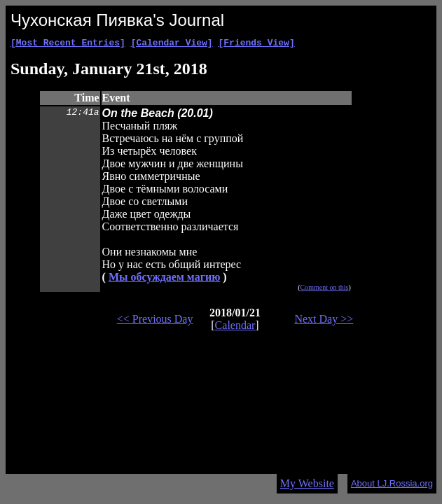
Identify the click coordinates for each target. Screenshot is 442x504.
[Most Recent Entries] (68, 44)
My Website (307, 483)
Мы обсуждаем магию (164, 279)
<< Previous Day (155, 321)
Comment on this (325, 289)
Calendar (235, 327)
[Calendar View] (172, 44)
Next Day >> (324, 321)
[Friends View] (256, 44)
